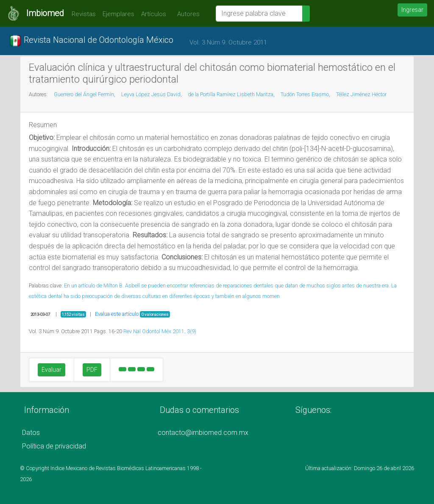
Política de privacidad (54, 446)
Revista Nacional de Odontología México (91, 41)
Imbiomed (45, 13)
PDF (92, 370)
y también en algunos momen (246, 296)
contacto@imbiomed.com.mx (203, 433)
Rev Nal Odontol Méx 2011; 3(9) (160, 331)
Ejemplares (118, 14)
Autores (186, 14)
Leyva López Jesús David (151, 94)
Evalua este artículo (117, 314)
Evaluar (51, 370)
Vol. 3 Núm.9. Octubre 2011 (228, 42)
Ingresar (412, 10)
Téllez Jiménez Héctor (361, 94)
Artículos (154, 14)
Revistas (82, 14)
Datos (31, 433)
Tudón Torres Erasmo (305, 94)
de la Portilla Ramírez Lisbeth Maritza (231, 94)
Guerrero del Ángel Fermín (84, 94)
